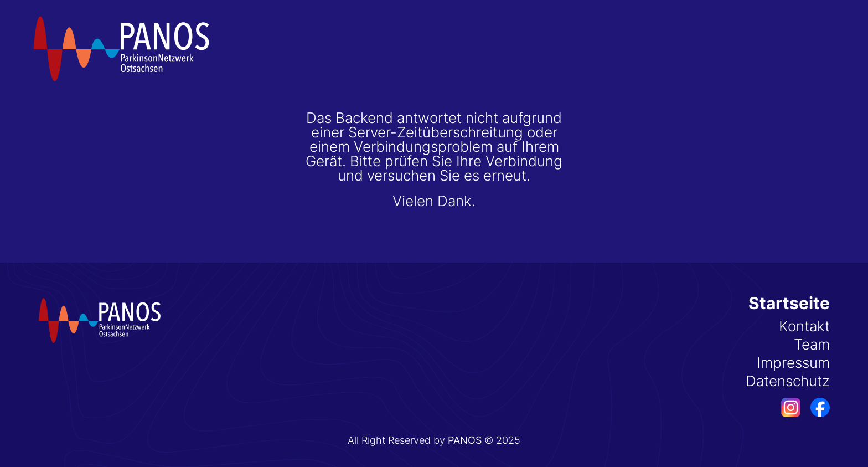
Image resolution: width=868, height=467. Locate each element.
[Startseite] (122, 49)
